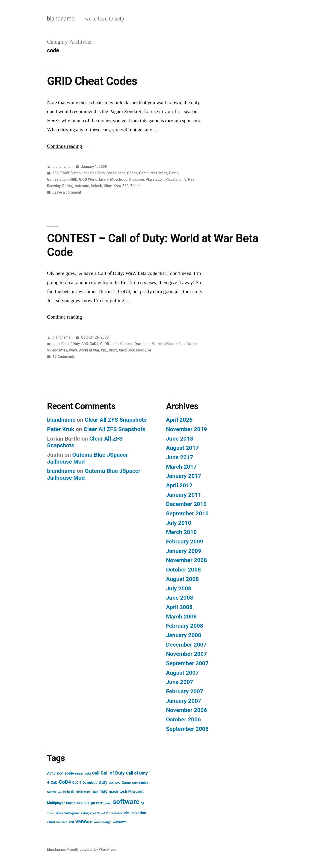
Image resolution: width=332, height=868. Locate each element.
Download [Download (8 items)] (90, 783)
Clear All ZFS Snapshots (116, 420)
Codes (132, 173)
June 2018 (180, 439)
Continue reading (68, 146)
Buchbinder (80, 173)
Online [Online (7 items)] (70, 803)
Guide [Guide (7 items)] (62, 792)
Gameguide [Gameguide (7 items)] (140, 783)
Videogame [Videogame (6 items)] (72, 813)
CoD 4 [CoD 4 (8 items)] (77, 783)
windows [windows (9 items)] (120, 822)
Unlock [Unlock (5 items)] (59, 813)
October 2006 (183, 719)
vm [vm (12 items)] (71, 822)
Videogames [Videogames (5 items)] (88, 813)
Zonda (135, 186)
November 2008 (187, 560)
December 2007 (186, 645)
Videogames (57, 350)
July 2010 (179, 523)
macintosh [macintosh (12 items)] (118, 791)
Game (174, 173)
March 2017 (181, 467)
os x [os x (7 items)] (79, 803)
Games (158, 344)
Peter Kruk (61, 429)
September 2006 (187, 729)
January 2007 (184, 701)
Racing (68, 186)
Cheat (111, 173)
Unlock (96, 186)
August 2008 (182, 579)
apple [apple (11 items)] (69, 773)
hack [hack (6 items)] (70, 792)
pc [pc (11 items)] (93, 803)
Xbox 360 (121, 186)
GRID (73, 179)
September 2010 (187, 513)
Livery (104, 179)
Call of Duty (71, 344)
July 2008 (179, 588)
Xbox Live (143, 350)
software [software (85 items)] (126, 802)
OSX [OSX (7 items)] (87, 803)
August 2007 (182, 673)
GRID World (88, 179)
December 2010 (186, 504)
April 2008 (179, 607)
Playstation (155, 179)
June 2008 (180, 598)
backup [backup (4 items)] (79, 774)
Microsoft (173, 344)
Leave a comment (67, 192)
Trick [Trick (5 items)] (50, 813)
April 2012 (179, 485)
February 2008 (185, 626)
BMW (65, 173)
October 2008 (183, 570)
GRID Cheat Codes (92, 81)
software (82, 186)
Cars (101, 173)
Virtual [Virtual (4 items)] (101, 813)
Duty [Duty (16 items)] (103, 782)
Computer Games (153, 173)
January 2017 (184, 476)
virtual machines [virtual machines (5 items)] (57, 822)
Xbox (108, 186)
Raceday (54, 186)
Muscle (116, 179)
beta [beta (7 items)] (87, 773)
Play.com (136, 179)
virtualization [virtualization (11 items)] (135, 813)
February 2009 (185, 541)
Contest (126, 344)
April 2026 (179, 420)
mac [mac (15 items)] (103, 791)
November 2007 (187, 654)
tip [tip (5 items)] (142, 803)
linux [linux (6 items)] (95, 792)
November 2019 (187, 429)
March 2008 (181, 617)
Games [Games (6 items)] (52, 792)
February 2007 (185, 691)
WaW (73, 350)
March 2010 (181, 532)
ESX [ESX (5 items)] (111, 783)
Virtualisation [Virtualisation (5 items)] (114, 813)
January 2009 (184, 551)
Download (142, 344)
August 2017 (182, 448)
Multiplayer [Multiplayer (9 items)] (56, 803)
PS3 (191, 179)
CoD (85, 344)
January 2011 (184, 495)
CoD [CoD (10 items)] (54, 782)
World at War (89, 350)
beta (56, 344)
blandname (61, 19)
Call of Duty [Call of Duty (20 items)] (113, 773)
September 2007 (187, 663)
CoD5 (104, 344)
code (122, 173)
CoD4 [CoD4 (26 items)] (65, 782)
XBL (104, 350)
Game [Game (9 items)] (126, 783)
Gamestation (57, 179)
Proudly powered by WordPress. (92, 849)
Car (93, 173)
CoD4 (94, 344)
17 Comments (64, 357)
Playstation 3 (176, 179)
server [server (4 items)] (108, 803)
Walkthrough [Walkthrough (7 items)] (102, 822)
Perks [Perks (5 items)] (100, 803)
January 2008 (184, 635)
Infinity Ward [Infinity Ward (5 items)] (83, 792)
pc (126, 179)
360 (56, 173)
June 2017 (180, 457)
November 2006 (187, 710)
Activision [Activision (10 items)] (55, 773)
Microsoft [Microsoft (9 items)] (136, 792)
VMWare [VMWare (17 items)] (84, 822)
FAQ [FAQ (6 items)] (117, 783)
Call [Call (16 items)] (96, 773)
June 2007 (180, 682)
